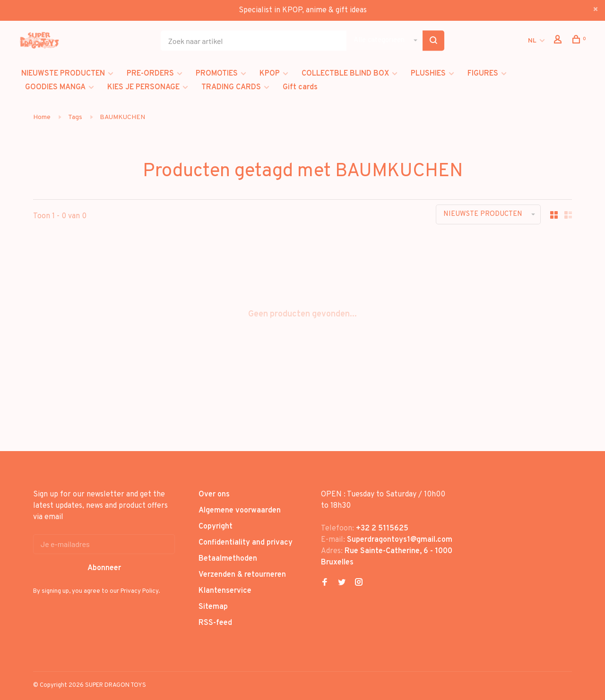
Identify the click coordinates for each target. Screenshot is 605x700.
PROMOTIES (217, 74)
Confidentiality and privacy (246, 543)
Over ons (214, 495)
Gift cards (300, 87)
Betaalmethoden (228, 559)
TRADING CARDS (231, 87)
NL (532, 41)
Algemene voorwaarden (240, 511)
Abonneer (104, 568)
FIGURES (483, 74)
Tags (75, 117)
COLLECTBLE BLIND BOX (345, 74)
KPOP (270, 74)
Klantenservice (225, 591)
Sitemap (213, 607)
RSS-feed (215, 623)
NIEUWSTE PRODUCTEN (63, 74)
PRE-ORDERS (150, 74)
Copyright (216, 527)
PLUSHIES (428, 74)
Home (42, 117)
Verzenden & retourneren (242, 575)
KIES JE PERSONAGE (143, 87)
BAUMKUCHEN (122, 117)
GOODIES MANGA (55, 87)
